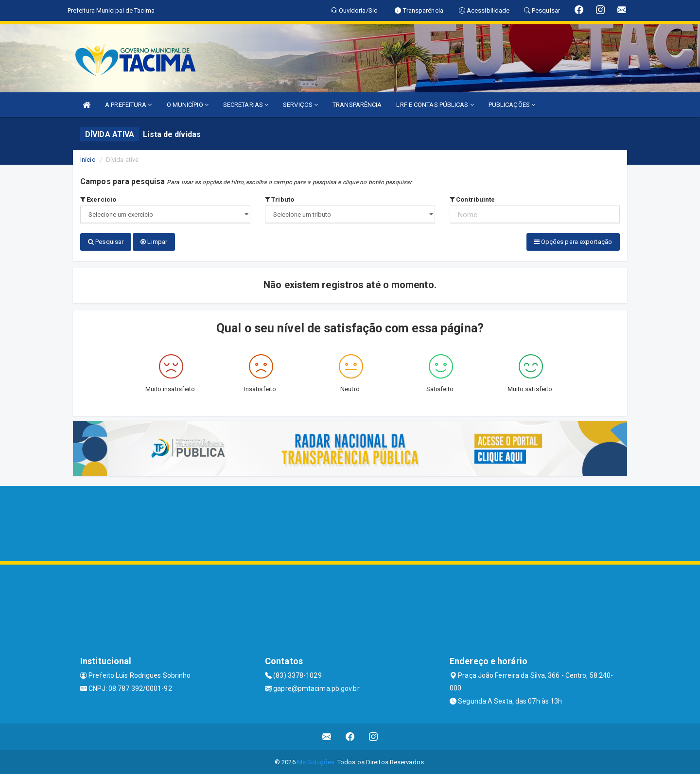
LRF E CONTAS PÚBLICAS (435, 105)
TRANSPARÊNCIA (357, 105)
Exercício (98, 199)
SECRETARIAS (246, 105)
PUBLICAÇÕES (512, 105)
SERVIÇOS (300, 105)
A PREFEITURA (128, 105)
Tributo (280, 199)
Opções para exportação (573, 242)
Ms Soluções (316, 762)
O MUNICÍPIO (188, 105)
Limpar (154, 242)
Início (88, 160)
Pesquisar (106, 242)
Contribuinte (472, 199)
